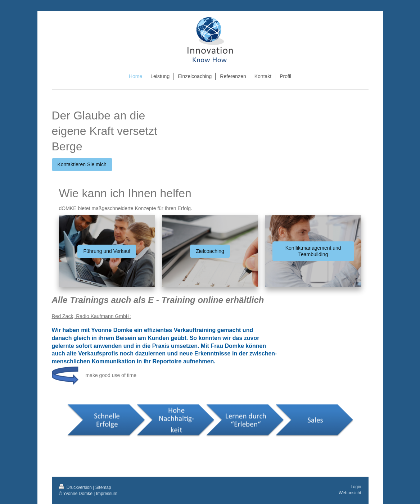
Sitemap (103, 487)
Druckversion (76, 487)
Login (356, 487)
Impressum (107, 494)
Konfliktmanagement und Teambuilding (313, 251)
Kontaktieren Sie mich (82, 164)
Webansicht (350, 493)
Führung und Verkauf (107, 251)
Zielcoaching (210, 251)
